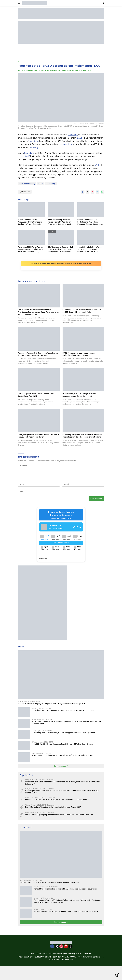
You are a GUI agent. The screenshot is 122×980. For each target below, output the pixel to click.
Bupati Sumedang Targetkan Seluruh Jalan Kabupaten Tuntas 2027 (53, 807)
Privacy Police (75, 954)
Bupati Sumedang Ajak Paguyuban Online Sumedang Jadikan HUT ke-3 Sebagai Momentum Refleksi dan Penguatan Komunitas (30, 222)
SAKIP (80, 138)
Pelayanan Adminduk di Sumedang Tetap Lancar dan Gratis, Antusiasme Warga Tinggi (38, 354)
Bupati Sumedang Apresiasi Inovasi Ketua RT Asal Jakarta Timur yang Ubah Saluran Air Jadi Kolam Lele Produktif (60, 222)
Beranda (35, 954)
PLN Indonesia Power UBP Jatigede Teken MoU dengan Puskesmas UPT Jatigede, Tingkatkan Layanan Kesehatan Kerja (67, 901)
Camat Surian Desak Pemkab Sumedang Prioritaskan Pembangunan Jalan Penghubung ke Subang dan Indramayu (38, 312)
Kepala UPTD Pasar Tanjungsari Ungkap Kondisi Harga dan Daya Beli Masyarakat (52, 704)
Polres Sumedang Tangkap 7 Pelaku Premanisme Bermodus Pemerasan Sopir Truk (59, 815)
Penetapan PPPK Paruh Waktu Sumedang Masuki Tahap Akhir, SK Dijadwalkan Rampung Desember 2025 (31, 249)
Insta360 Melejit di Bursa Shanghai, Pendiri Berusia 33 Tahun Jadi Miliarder (63, 744)
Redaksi (44, 954)
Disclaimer (87, 954)
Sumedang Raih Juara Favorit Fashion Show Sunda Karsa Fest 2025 (36, 395)
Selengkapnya (61, 766)
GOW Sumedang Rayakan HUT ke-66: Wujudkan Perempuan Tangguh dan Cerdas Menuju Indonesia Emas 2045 (60, 249)
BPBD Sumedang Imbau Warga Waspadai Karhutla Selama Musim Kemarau (80, 354)
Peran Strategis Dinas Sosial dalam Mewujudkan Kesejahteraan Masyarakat (65, 889)
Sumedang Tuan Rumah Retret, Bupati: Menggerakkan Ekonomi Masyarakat (64, 733)
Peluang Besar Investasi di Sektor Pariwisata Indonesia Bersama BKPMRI (50, 882)
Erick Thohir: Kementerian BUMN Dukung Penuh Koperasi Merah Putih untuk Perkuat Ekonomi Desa (67, 723)
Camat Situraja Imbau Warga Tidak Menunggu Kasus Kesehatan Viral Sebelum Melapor (89, 249)
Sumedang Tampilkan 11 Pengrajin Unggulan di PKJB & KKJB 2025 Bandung (63, 710)
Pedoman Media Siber (58, 954)
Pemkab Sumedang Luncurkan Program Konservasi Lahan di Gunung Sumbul (57, 799)
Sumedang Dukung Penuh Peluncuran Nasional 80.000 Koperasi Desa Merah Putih (82, 311)
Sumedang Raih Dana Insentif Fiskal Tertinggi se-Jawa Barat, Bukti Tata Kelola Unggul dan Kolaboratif (63, 783)
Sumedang (22, 62)
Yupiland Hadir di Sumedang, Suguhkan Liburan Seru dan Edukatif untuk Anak (66, 911)
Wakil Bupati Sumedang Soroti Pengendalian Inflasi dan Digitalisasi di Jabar (63, 755)
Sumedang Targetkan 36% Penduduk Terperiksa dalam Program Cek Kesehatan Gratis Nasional (82, 436)
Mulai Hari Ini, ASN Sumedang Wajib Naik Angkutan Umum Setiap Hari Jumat (79, 395)
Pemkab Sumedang (27, 184)
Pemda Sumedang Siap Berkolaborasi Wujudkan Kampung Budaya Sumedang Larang (90, 222)
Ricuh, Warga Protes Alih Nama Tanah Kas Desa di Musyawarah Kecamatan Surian (39, 436)
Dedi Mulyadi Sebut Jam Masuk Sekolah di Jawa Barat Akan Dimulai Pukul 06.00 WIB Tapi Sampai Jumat (62, 792)
